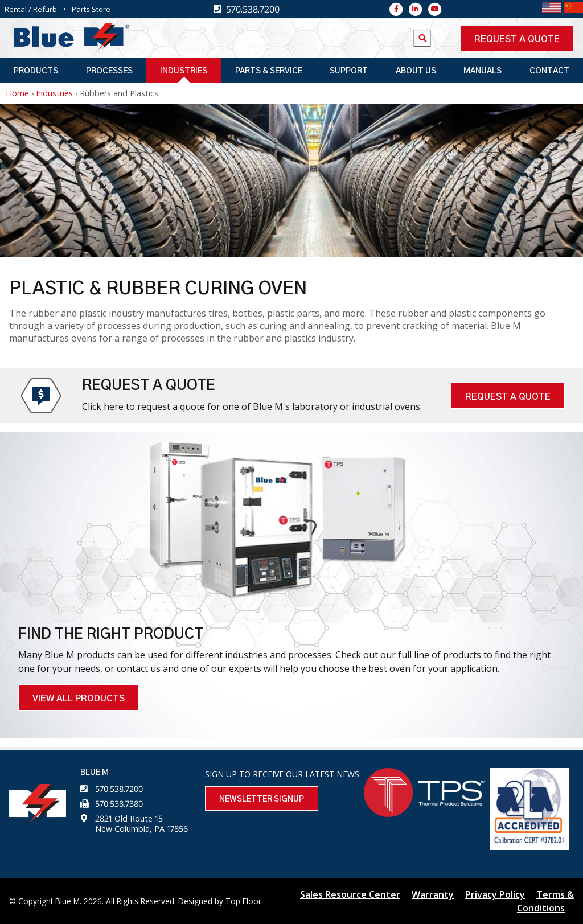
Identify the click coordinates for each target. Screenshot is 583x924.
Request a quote (517, 39)
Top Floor (243, 901)
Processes (109, 71)
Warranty (433, 894)
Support (349, 71)
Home (17, 93)
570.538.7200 (119, 789)
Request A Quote (508, 397)
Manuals (483, 71)
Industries (184, 71)
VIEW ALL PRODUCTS (79, 699)
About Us (416, 71)
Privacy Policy (495, 894)
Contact (549, 71)
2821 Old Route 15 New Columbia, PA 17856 (141, 824)
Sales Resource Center (350, 894)
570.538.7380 (119, 804)
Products (36, 71)
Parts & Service (269, 71)
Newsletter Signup (262, 799)
